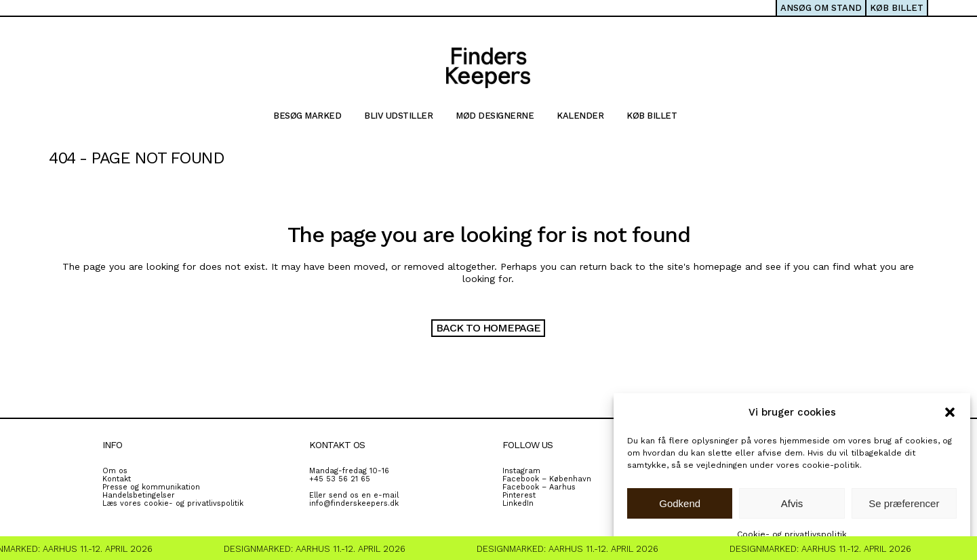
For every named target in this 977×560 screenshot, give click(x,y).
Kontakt (117, 479)
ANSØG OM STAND (821, 8)
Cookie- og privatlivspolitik (792, 534)
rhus (567, 487)
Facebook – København (547, 479)
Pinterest (519, 495)
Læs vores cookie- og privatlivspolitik (173, 503)
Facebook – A (528, 487)
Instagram (521, 471)
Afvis (792, 503)
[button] (950, 412)
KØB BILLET (897, 8)
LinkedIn (518, 503)
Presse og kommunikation (151, 487)
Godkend (680, 503)
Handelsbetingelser (139, 495)
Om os (115, 471)
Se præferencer (904, 503)
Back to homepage (488, 328)
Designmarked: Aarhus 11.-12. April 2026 (319, 549)
